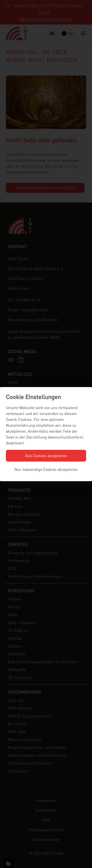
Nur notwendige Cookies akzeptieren (46, 469)
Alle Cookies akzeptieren (46, 456)
